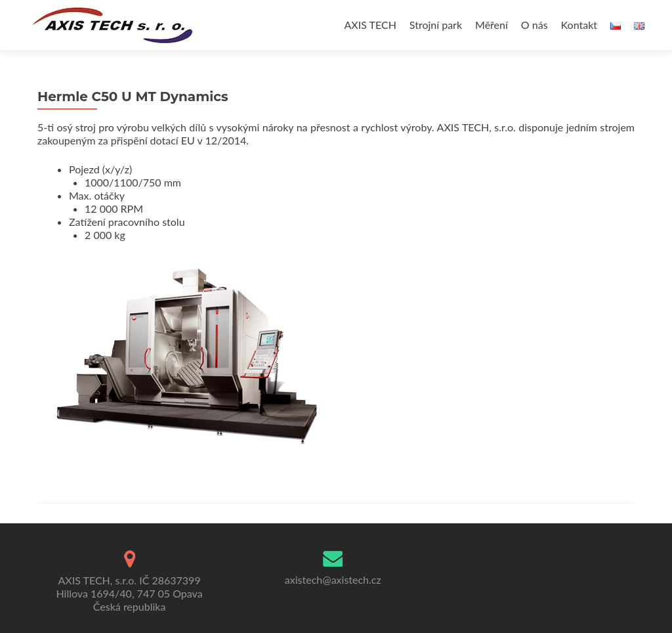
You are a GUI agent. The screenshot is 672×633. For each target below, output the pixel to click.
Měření (492, 25)
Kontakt (579, 25)
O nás (535, 25)
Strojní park (436, 25)
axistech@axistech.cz (333, 579)
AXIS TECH (370, 25)
